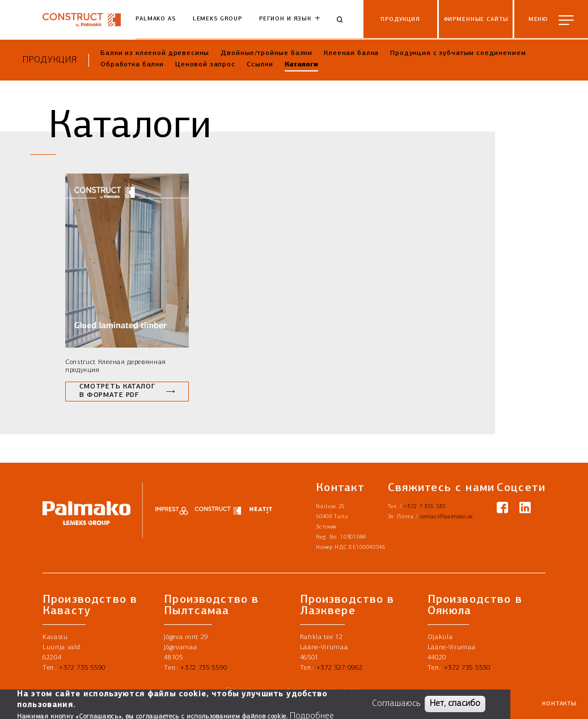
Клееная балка (351, 53)
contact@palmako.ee (447, 517)
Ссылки (260, 65)
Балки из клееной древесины (155, 53)
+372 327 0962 (340, 668)
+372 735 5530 (467, 668)
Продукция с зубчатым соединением (458, 53)
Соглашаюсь (396, 704)
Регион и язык (285, 19)
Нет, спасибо (455, 704)
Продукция (50, 60)
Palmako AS (156, 19)
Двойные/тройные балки (266, 53)
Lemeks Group (217, 19)
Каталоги (301, 65)
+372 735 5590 (82, 668)
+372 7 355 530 (425, 507)
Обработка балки (132, 65)
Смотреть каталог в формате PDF (117, 391)
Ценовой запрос (205, 65)
